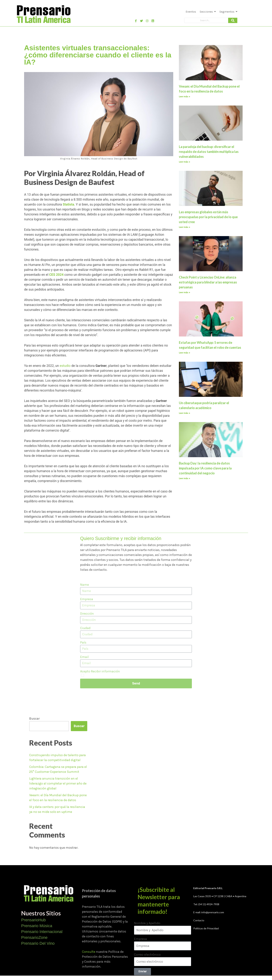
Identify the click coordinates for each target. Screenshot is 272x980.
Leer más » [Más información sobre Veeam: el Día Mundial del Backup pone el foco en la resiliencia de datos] (184, 97)
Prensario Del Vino (38, 943)
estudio (65, 366)
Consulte (89, 952)
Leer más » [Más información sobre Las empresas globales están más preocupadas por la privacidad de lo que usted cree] (184, 227)
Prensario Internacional (42, 932)
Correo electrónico (147, 955)
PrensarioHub (33, 920)
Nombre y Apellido (147, 923)
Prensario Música (37, 926)
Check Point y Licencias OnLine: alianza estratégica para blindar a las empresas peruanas (208, 282)
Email (84, 657)
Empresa (87, 599)
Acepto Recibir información (100, 671)
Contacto (199, 920)
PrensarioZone (34, 937)
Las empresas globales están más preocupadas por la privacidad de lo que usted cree (208, 217)
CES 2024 (56, 275)
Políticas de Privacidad (206, 928)
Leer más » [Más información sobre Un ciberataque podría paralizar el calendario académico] (184, 413)
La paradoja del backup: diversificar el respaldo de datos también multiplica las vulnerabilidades (209, 152)
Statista (68, 204)
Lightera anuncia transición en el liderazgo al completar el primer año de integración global (58, 783)
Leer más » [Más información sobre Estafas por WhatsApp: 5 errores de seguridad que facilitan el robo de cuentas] (184, 353)
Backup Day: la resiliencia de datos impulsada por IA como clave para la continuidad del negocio (205, 468)
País (83, 642)
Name (85, 585)
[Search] (206, 20)
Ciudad (85, 628)
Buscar (34, 718)
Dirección (87, 614)
